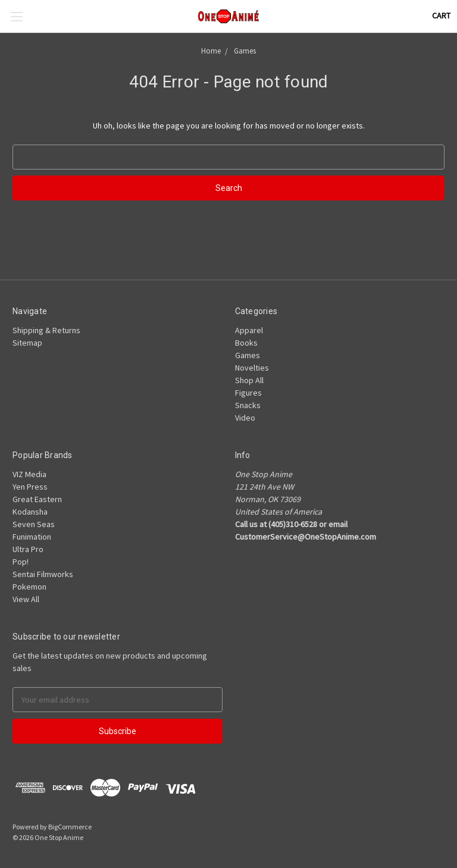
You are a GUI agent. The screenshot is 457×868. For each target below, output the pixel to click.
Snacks (248, 405)
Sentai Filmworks (43, 574)
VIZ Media (29, 474)
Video (245, 418)
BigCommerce (70, 827)
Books (246, 343)
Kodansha (30, 512)
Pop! (21, 562)
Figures (248, 393)
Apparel (249, 330)
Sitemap (27, 343)
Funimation (32, 537)
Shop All (249, 380)
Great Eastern (37, 499)
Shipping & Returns (46, 330)
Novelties (252, 368)
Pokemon (29, 587)
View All (26, 599)
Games (248, 355)
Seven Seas (34, 524)
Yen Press (30, 487)
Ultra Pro (28, 549)
